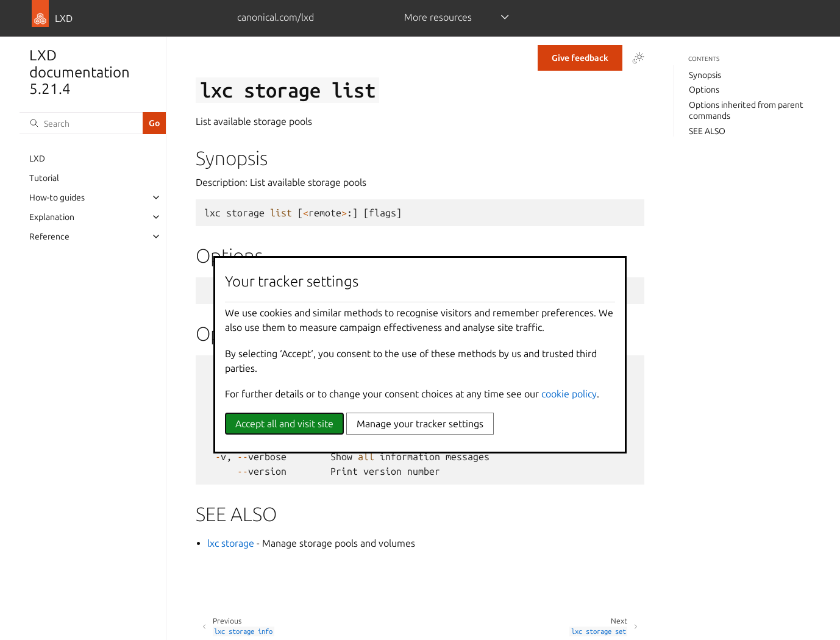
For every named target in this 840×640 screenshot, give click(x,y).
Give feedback (580, 58)
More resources (438, 17)
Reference (49, 236)
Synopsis (705, 75)
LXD (37, 158)
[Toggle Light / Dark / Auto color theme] (638, 58)
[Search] (81, 123)
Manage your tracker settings (420, 424)
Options (704, 90)
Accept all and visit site (284, 424)
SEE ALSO (707, 131)
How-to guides (57, 197)
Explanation (52, 217)
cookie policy (569, 394)
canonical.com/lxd (276, 17)
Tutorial (44, 178)
